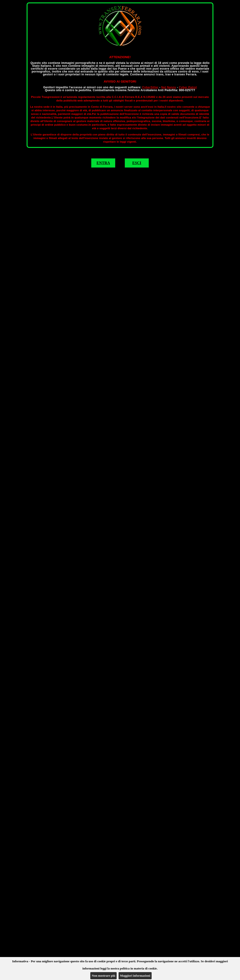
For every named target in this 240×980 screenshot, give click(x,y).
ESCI (137, 163)
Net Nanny (169, 87)
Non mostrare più (103, 976)
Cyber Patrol (188, 87)
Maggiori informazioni (135, 976)
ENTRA (103, 163)
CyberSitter (150, 87)
